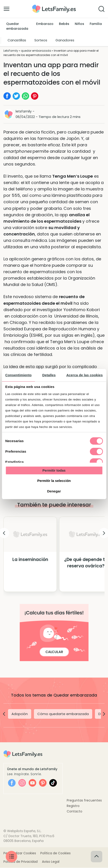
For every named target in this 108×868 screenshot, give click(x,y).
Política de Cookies (55, 853)
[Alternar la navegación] (7, 9)
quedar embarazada (36, 51)
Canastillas (17, 40)
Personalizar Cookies (20, 853)
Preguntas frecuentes (84, 800)
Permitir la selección (54, 481)
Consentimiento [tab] (18, 375)
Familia (96, 24)
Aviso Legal (51, 862)
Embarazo (45, 24)
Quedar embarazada (17, 26)
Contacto (75, 811)
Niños (79, 24)
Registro (73, 806)
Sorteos (41, 40)
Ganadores (65, 40)
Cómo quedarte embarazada (63, 714)
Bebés (64, 24)
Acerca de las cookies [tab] (84, 375)
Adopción (20, 714)
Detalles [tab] (49, 375)
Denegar (54, 491)
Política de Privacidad (21, 862)
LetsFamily (11, 51)
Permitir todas (54, 470)
